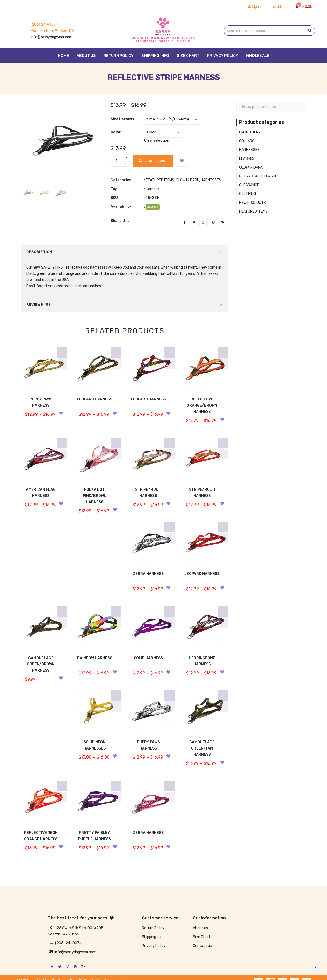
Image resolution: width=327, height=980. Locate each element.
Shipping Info (153, 937)
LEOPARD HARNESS (95, 399)
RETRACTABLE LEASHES (259, 176)
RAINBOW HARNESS (95, 658)
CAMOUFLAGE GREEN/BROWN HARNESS (41, 664)
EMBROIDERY (250, 132)
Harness (152, 189)
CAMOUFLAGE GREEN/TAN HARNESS (202, 748)
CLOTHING (248, 194)
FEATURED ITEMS (160, 180)
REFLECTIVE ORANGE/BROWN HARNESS (202, 405)
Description (39, 252)
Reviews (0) (38, 304)
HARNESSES (211, 180)
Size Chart (202, 937)
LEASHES (247, 159)
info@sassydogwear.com (52, 37)
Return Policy (153, 928)
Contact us (202, 946)
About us (200, 928)
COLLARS (247, 141)
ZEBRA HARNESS (148, 574)
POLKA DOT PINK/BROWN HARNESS (95, 496)
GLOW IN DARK (187, 180)
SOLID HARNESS (148, 658)
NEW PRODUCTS (253, 203)
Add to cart (153, 161)
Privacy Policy (154, 946)
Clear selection (157, 140)
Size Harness (122, 119)
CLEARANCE (249, 185)
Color (116, 132)
